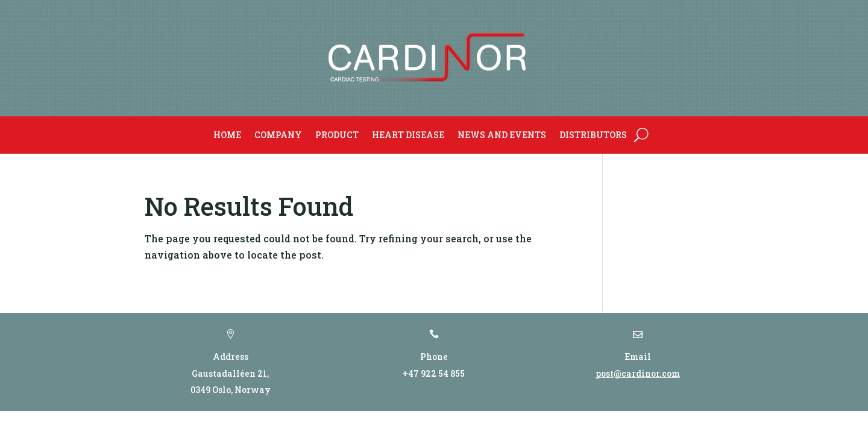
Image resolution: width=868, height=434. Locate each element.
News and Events (502, 135)
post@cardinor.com (638, 373)
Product (337, 135)
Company (278, 135)
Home (227, 135)
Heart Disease (408, 135)
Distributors (593, 135)
